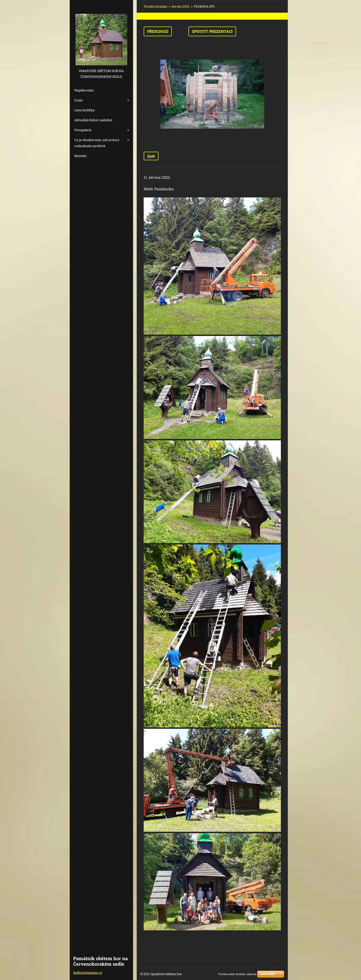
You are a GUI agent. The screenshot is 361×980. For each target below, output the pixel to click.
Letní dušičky (85, 110)
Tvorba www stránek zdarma (237, 974)
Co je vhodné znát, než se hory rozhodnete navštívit (97, 143)
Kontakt (80, 156)
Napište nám (84, 90)
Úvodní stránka (155, 6)
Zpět (151, 156)
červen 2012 (180, 6)
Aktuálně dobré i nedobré (93, 120)
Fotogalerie (83, 130)
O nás (79, 100)
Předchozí (158, 31)
